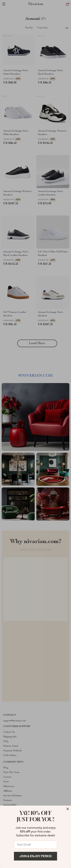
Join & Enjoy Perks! (36, 856)
